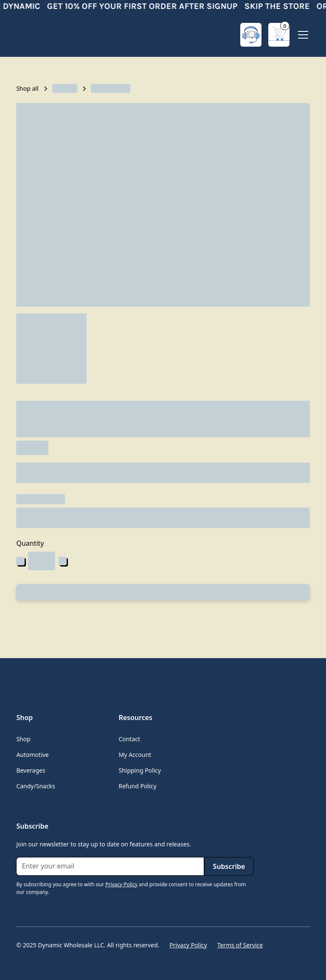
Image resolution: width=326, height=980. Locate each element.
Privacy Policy (188, 945)
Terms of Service (240, 945)
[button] (279, 35)
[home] (50, 35)
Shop (23, 739)
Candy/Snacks (35, 786)
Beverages (31, 770)
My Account (135, 755)
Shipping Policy (140, 770)
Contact (129, 739)
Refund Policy (137, 786)
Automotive (32, 755)
